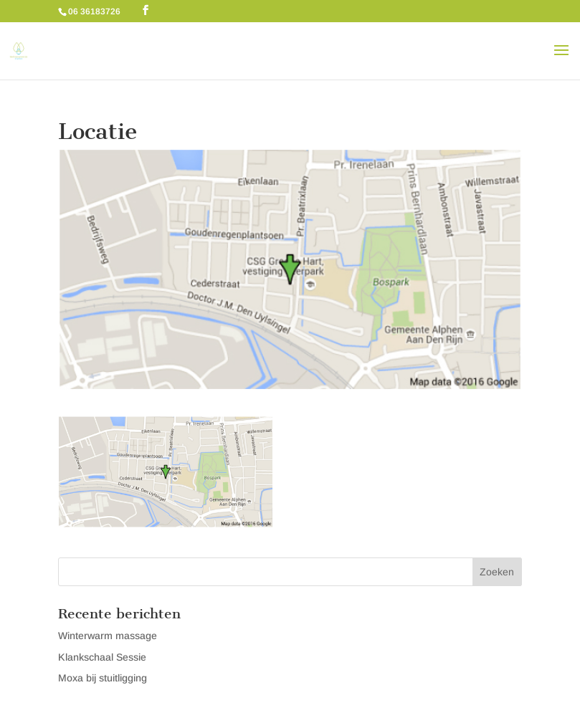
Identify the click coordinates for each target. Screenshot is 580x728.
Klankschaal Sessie (102, 657)
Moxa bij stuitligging (103, 678)
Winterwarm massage (108, 636)
